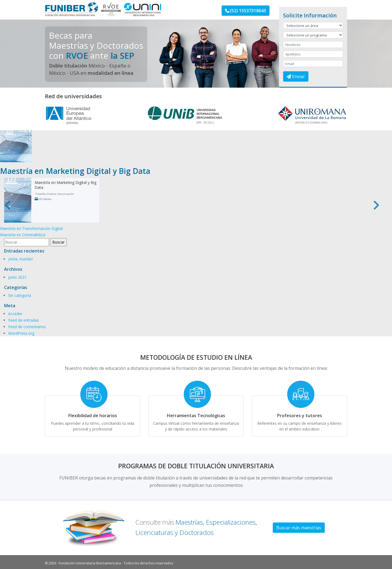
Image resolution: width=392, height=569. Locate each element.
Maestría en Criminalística (23, 235)
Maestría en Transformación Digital (31, 228)
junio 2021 (17, 277)
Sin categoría (20, 295)
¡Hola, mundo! (20, 259)
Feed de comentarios (27, 327)
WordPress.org (21, 333)
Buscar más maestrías (299, 528)
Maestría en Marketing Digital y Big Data (65, 185)
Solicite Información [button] (310, 15)
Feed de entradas (24, 320)
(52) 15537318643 (246, 11)
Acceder (15, 314)
